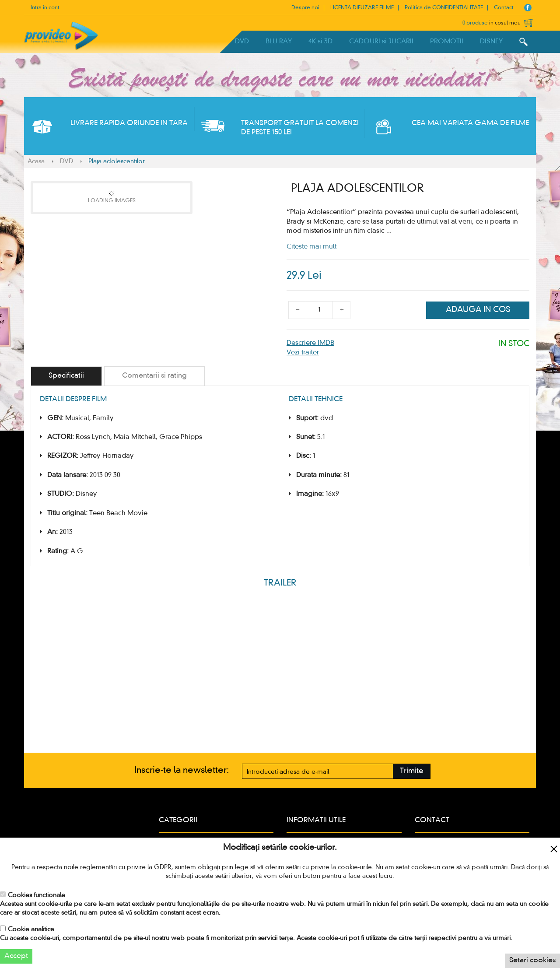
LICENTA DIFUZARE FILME (362, 8)
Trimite (412, 771)
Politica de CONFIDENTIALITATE (444, 8)
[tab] (66, 376)
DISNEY (491, 42)
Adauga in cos (478, 310)
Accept (16, 956)
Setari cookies (532, 961)
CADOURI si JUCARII (381, 42)
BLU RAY (279, 42)
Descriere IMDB (310, 343)
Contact (504, 8)
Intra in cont (45, 8)
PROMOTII (447, 42)
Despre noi (305, 8)
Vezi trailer (303, 353)
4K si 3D (320, 42)
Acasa (36, 161)
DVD (242, 42)
